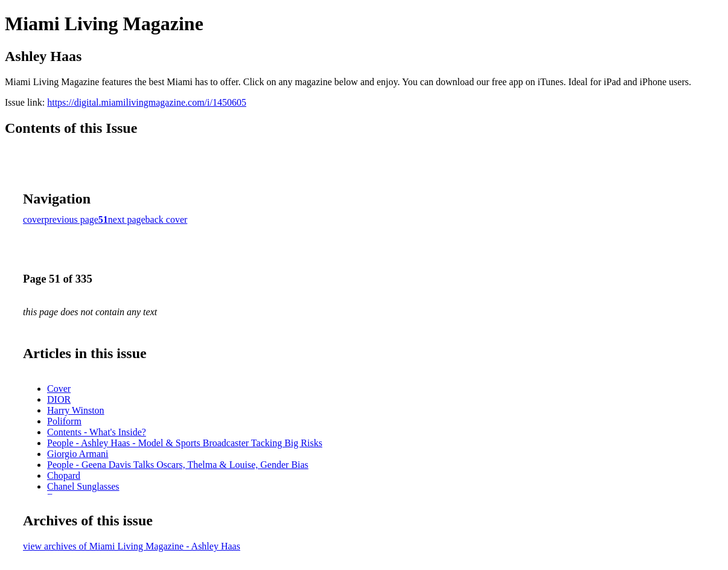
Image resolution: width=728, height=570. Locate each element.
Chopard (64, 476)
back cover (167, 219)
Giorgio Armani (78, 454)
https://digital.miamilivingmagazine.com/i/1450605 (147, 102)
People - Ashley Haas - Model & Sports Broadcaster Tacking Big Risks (185, 443)
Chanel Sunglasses (83, 486)
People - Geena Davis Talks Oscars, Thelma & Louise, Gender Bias (178, 465)
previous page (72, 219)
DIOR (59, 399)
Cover (59, 389)
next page (127, 219)
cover (34, 219)
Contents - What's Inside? (97, 432)
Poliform (64, 421)
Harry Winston (76, 410)
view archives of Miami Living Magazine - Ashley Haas (132, 546)
